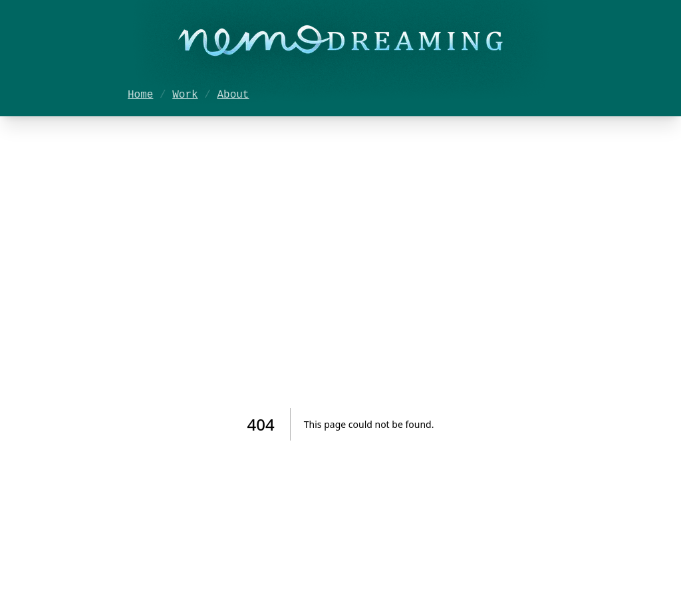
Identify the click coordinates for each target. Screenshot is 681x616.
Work (185, 95)
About (233, 95)
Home (140, 95)
